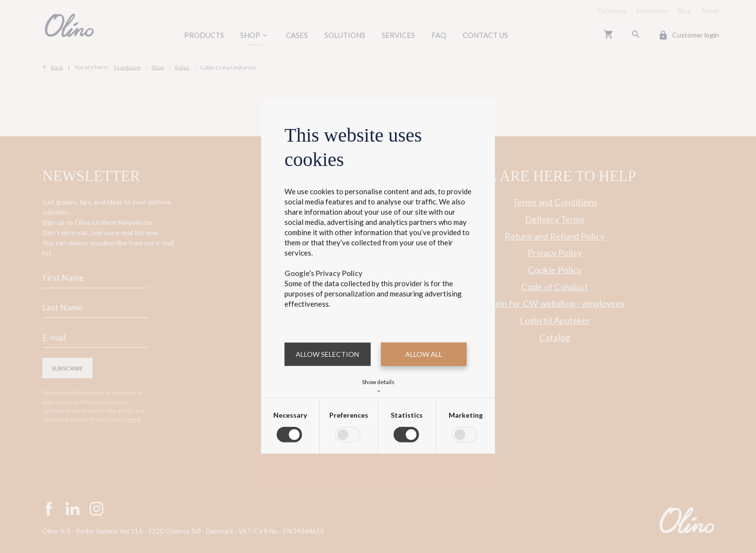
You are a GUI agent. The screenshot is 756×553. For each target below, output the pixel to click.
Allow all (424, 354)
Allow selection (327, 354)
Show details (378, 385)
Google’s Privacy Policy (323, 273)
